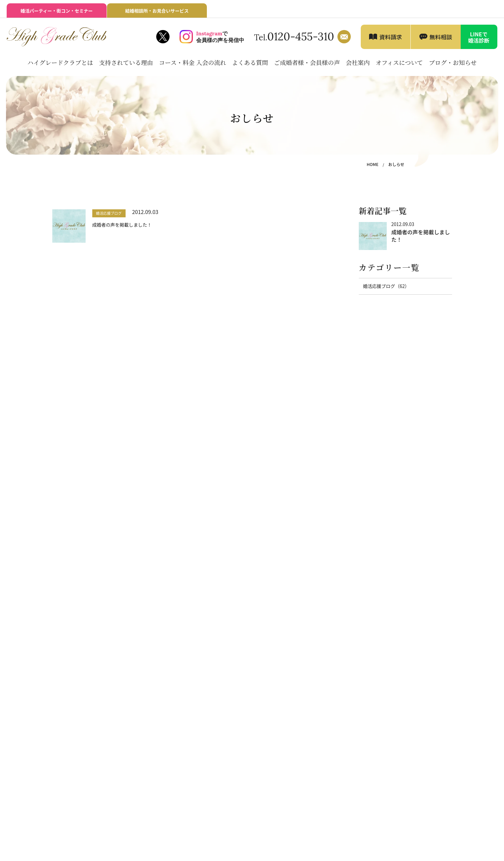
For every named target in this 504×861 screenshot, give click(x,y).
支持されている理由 (126, 65)
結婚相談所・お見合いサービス (157, 12)
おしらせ (397, 167)
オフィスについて (399, 65)
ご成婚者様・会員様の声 (307, 65)
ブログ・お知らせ (453, 65)
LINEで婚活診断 (479, 39)
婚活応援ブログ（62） (384, 288)
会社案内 (358, 65)
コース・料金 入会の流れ (193, 65)
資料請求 (391, 39)
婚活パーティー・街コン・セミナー (56, 12)
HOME (374, 167)
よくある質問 (250, 65)
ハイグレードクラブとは (60, 65)
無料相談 (441, 39)
